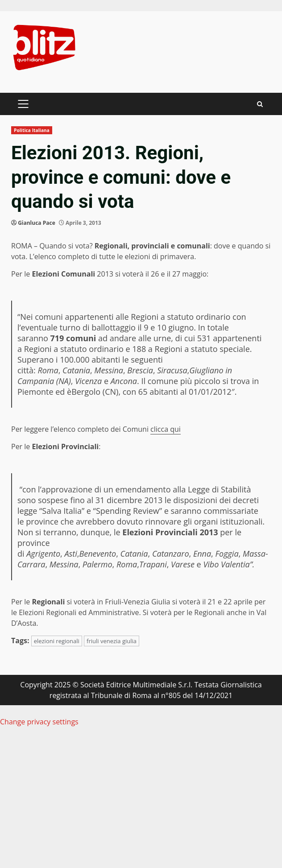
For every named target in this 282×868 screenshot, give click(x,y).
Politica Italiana (32, 130)
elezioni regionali (57, 641)
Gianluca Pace (37, 223)
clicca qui (166, 429)
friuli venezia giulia (112, 641)
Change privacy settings (39, 722)
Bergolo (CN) (95, 392)
